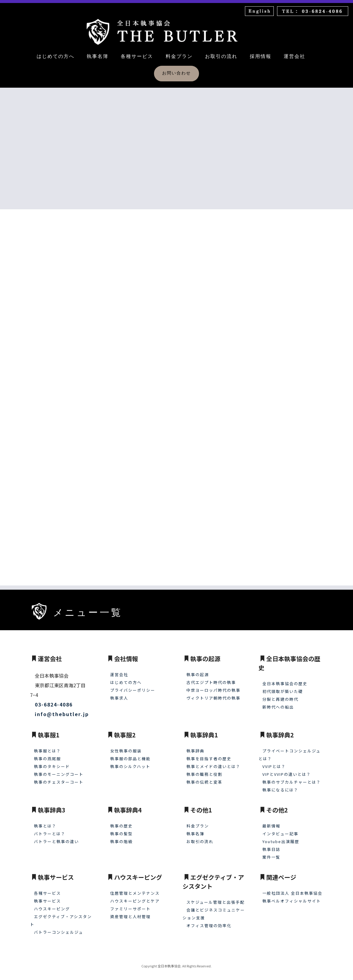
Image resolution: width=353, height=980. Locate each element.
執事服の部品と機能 (130, 754)
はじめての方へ (56, 56)
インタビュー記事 (280, 829)
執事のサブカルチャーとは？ (292, 778)
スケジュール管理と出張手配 (216, 898)
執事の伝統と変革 (204, 778)
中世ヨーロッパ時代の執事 (213, 686)
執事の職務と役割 (204, 770)
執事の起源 (198, 670)
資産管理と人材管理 (130, 912)
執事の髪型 (121, 829)
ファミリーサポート (130, 904)
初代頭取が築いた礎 (283, 687)
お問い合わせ (176, 73)
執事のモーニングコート (59, 770)
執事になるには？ (280, 786)
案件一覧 (271, 853)
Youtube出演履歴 (281, 837)
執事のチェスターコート (59, 778)
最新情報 (271, 822)
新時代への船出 (278, 703)
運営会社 (294, 56)
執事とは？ (45, 822)
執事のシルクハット (130, 762)
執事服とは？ (47, 747)
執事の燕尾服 (47, 754)
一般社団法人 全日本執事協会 (292, 889)
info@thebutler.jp (62, 710)
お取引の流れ (221, 56)
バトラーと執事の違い (56, 837)
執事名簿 (98, 56)
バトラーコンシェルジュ (59, 928)
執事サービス (47, 897)
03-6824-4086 (54, 700)
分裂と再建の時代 (280, 695)
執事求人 (119, 694)
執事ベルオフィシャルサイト (292, 897)
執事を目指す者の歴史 (209, 754)
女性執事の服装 (126, 747)
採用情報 (261, 56)
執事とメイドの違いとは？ (213, 762)
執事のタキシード (52, 762)
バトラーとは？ (50, 829)
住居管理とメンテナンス (135, 889)
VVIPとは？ (274, 762)
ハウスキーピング (52, 904)
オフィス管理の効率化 (209, 921)
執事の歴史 (121, 822)
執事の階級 (121, 837)
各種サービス (137, 56)
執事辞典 (195, 747)
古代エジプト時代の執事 (211, 678)
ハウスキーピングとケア (135, 897)
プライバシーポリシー (133, 686)
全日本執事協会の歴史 (285, 679)
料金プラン (179, 56)
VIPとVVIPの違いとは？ (287, 770)
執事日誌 (271, 845)
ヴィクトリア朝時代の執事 (213, 694)
